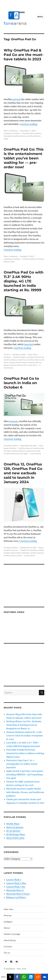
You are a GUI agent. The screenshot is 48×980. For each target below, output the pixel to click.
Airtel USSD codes (15, 838)
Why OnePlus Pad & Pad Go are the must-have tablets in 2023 (24, 55)
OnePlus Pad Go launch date (16, 454)
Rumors (15, 550)
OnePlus (17, 133)
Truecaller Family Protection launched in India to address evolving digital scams (25, 753)
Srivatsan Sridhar (11, 446)
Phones (8, 916)
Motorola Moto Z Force (18, 894)
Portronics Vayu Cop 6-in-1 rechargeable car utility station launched (22, 764)
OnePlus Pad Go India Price (15, 360)
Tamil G (7, 355)
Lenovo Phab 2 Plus (16, 883)
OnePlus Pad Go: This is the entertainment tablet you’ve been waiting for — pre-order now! (24, 158)
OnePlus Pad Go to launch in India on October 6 (21, 383)
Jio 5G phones (13, 831)
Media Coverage (12, 934)
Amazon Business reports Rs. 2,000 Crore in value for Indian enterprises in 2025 (25, 736)
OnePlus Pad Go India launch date (26, 451)
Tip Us (7, 953)
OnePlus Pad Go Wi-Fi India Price (23, 365)
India (30, 355)
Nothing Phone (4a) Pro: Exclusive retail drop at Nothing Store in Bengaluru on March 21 (24, 725)
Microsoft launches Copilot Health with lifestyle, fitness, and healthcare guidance (25, 792)
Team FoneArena (11, 131)
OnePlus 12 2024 (37, 550)
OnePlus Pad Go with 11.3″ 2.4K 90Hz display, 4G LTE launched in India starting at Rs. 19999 (24, 281)
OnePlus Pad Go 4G (36, 357)
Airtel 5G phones (15, 827)
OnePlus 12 (25, 550)
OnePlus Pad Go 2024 (13, 556)
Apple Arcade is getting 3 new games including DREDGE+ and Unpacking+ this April (25, 775)
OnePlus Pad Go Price (18, 362)
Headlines (8, 133)
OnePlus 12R (9, 553)
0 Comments (36, 454)
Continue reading (28, 124)
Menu (40, 17)
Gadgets (8, 922)
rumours (14, 421)
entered (17, 99)
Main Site (8, 909)
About (7, 928)
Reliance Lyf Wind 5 (16, 897)
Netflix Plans (13, 824)
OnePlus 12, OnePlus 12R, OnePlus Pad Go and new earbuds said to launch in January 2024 (23, 473)
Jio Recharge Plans (16, 834)
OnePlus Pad (28, 133)
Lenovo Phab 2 (14, 880)
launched (29, 344)
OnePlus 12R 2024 (22, 553)
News (35, 355)
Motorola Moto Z (15, 890)
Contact (8, 947)
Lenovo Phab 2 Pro (16, 887)
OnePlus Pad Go (19, 136)
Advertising (10, 940)
